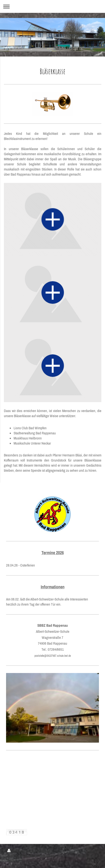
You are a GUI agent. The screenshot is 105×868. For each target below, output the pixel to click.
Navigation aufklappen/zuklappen (52, 6)
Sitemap (44, 851)
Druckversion (21, 851)
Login (93, 851)
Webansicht (88, 856)
